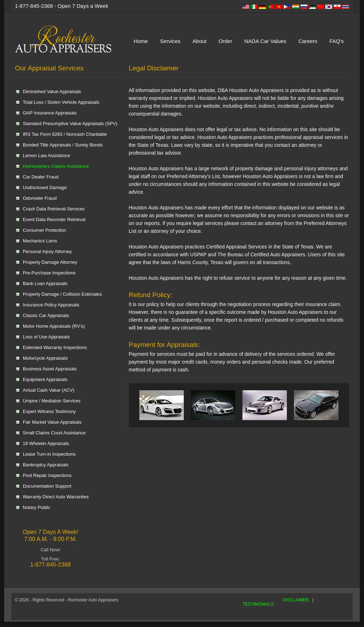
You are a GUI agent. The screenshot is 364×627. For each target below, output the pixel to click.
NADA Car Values (265, 41)
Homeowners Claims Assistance (56, 166)
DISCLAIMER (296, 600)
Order (225, 41)
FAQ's (337, 41)
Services (170, 41)
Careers (308, 41)
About (200, 41)
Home (141, 41)
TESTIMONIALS (258, 604)
